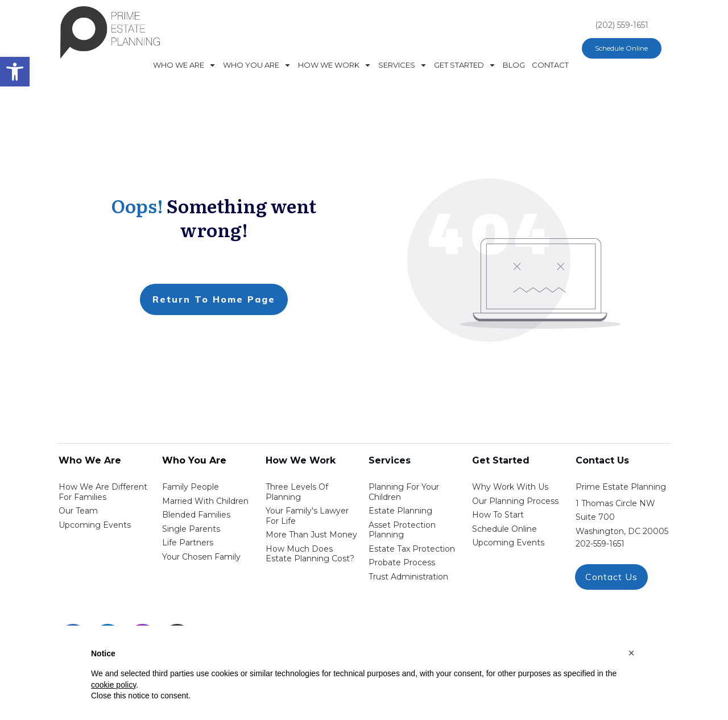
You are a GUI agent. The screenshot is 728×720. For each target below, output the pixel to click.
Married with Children (205, 501)
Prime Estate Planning (621, 487)
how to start (498, 515)
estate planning (400, 511)
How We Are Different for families (103, 492)
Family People (191, 487)
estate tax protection (412, 549)
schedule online (504, 529)
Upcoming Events (95, 525)
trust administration (408, 577)
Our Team (78, 511)
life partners (188, 543)
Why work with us (510, 487)
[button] (631, 653)
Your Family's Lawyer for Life (307, 516)
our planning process (515, 501)
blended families (196, 515)
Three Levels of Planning (297, 492)
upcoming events (508, 543)
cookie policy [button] (113, 685)
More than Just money (311, 535)
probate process (402, 562)
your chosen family (201, 557)
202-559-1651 (600, 544)
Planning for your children (404, 492)
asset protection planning (402, 530)
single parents (191, 529)
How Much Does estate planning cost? (310, 554)
